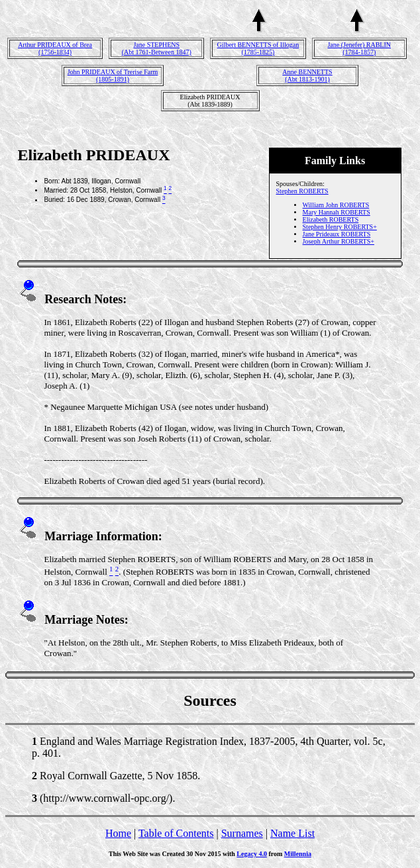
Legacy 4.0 (252, 854)
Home (118, 833)
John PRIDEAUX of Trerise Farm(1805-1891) (113, 75)
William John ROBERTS (336, 205)
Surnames (242, 833)
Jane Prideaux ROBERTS (337, 234)
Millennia (298, 854)
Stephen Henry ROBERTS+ (340, 227)
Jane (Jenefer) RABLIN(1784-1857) (359, 48)
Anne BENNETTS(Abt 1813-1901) (307, 75)
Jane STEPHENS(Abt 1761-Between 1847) (157, 48)
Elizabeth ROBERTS (331, 219)
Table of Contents (176, 833)
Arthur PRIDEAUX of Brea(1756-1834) (55, 48)
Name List (292, 833)
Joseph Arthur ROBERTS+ (339, 241)
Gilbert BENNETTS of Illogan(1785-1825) (258, 48)
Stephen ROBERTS (302, 191)
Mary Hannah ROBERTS (337, 212)
